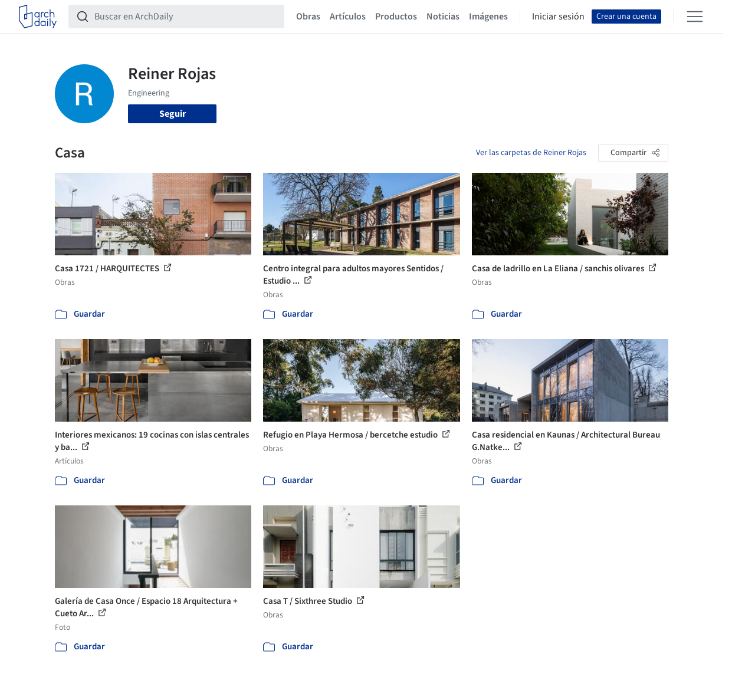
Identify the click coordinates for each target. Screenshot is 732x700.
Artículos (348, 17)
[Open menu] (695, 17)
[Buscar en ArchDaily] (186, 17)
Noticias (443, 17)
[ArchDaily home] (38, 17)
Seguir (173, 114)
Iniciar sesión (558, 17)
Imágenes (488, 17)
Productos (396, 17)
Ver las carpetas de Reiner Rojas (531, 153)
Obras (308, 17)
